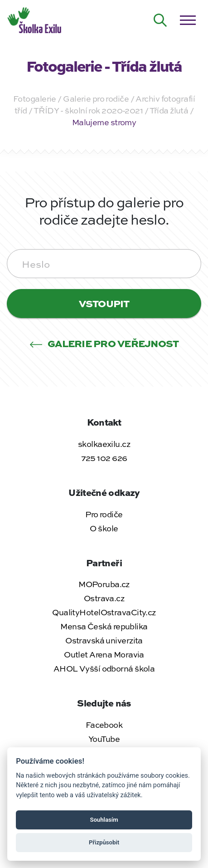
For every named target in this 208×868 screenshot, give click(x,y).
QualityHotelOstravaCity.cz (104, 612)
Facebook (104, 725)
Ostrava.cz (104, 598)
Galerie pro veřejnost (104, 343)
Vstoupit (104, 303)
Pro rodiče (104, 514)
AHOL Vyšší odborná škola (104, 668)
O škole (104, 528)
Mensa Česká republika (104, 626)
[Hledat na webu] (160, 20)
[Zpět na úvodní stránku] (35, 19)
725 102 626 (104, 458)
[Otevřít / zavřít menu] (188, 20)
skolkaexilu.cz (104, 444)
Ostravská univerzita (104, 640)
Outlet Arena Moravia (104, 654)
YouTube (104, 739)
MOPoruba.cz (104, 584)
